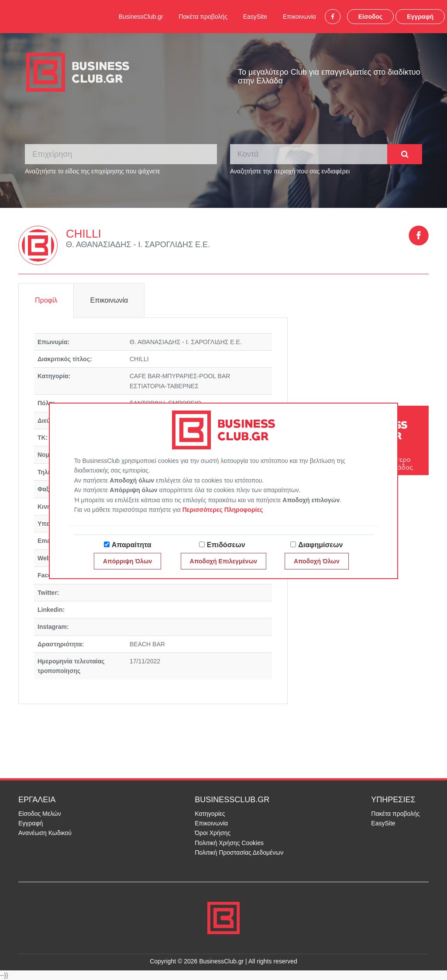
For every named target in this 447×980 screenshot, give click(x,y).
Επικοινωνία (299, 17)
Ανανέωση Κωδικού (45, 833)
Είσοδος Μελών (40, 814)
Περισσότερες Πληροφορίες (223, 510)
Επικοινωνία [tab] (109, 300)
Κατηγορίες (210, 814)
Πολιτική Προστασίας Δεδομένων (239, 852)
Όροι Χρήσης (213, 833)
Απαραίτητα (132, 545)
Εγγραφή (420, 17)
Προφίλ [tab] (46, 300)
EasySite (255, 17)
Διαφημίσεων (320, 545)
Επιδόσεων (226, 545)
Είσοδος (371, 17)
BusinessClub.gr (141, 17)
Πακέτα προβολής (203, 17)
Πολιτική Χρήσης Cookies (229, 843)
